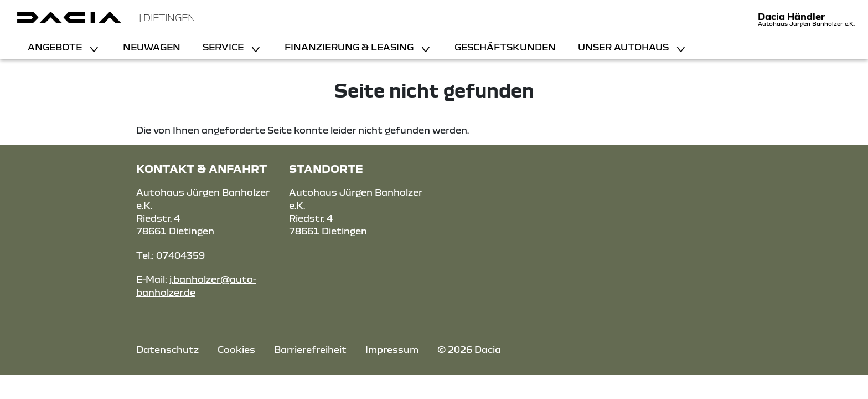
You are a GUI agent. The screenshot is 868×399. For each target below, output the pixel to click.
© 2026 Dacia (469, 349)
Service (224, 47)
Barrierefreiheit (310, 349)
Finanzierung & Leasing (350, 47)
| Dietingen (167, 17)
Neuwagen (152, 47)
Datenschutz (167, 349)
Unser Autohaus (624, 47)
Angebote (56, 47)
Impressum (392, 349)
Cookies (236, 349)
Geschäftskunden (505, 47)
